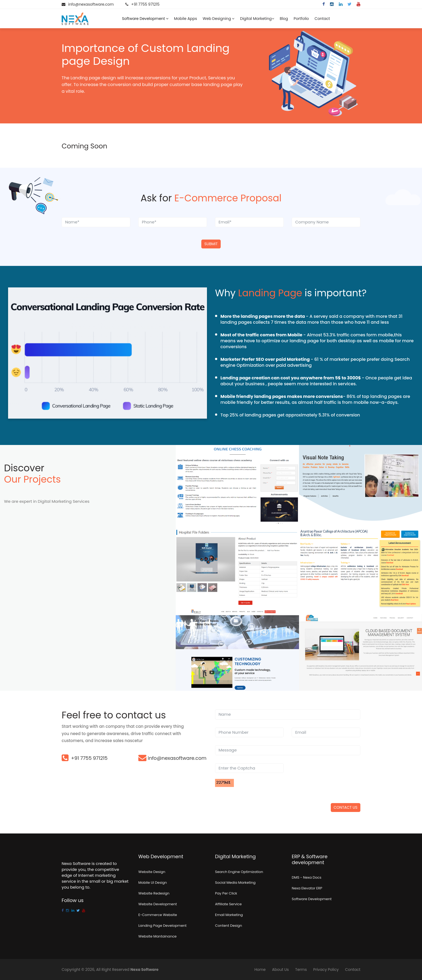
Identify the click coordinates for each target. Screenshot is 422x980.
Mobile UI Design (153, 883)
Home (260, 970)
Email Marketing (229, 915)
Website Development (158, 904)
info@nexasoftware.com (91, 4)
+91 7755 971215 (145, 4)
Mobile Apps (186, 19)
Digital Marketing (257, 19)
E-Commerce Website (158, 915)
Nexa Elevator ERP (307, 888)
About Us (280, 970)
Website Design (152, 872)
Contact (322, 19)
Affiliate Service (228, 904)
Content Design (228, 926)
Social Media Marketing (235, 883)
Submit (211, 244)
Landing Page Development (162, 926)
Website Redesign (154, 893)
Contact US (346, 807)
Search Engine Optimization (239, 872)
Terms (301, 970)
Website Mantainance (157, 936)
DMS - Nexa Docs (307, 877)
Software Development (145, 19)
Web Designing (219, 19)
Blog (284, 19)
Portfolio (301, 19)
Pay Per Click (226, 893)
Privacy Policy (326, 970)
